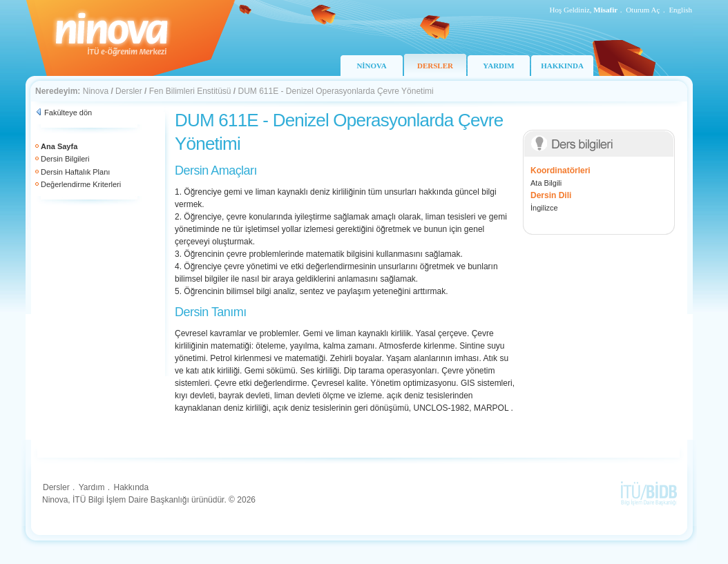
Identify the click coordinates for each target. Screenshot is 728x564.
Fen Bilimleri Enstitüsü (190, 91)
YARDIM (498, 66)
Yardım (92, 487)
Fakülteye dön (68, 113)
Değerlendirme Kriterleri (81, 184)
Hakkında (131, 487)
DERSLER (435, 66)
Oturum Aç (643, 10)
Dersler (129, 91)
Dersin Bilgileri (65, 159)
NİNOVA (371, 66)
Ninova (96, 91)
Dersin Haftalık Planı (75, 172)
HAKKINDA (562, 66)
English (680, 10)
